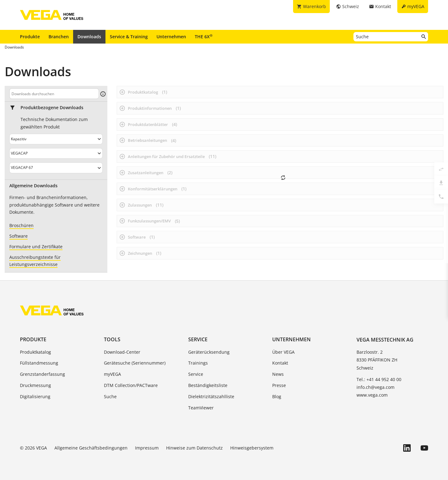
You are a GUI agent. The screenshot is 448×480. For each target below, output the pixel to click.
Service (198, 339)
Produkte (30, 37)
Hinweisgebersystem (252, 448)
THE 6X (204, 36)
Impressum (147, 448)
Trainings (198, 363)
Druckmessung (35, 385)
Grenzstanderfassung (42, 374)
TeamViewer (201, 408)
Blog (277, 396)
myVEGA (112, 374)
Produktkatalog (35, 352)
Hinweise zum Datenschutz (194, 448)
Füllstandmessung (39, 363)
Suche (110, 396)
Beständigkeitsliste (208, 385)
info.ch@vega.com (376, 387)
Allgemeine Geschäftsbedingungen (91, 448)
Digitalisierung (35, 396)
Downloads (89, 37)
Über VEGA (283, 352)
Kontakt (280, 363)
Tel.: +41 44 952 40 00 (379, 379)
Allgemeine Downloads (33, 186)
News (278, 374)
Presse (279, 385)
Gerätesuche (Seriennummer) (135, 363)
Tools (112, 339)
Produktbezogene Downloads (52, 108)
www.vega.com (372, 395)
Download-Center (122, 352)
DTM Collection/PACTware (131, 385)
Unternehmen (171, 37)
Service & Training (129, 37)
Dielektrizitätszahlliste (211, 396)
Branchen (59, 37)
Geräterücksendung (209, 352)
